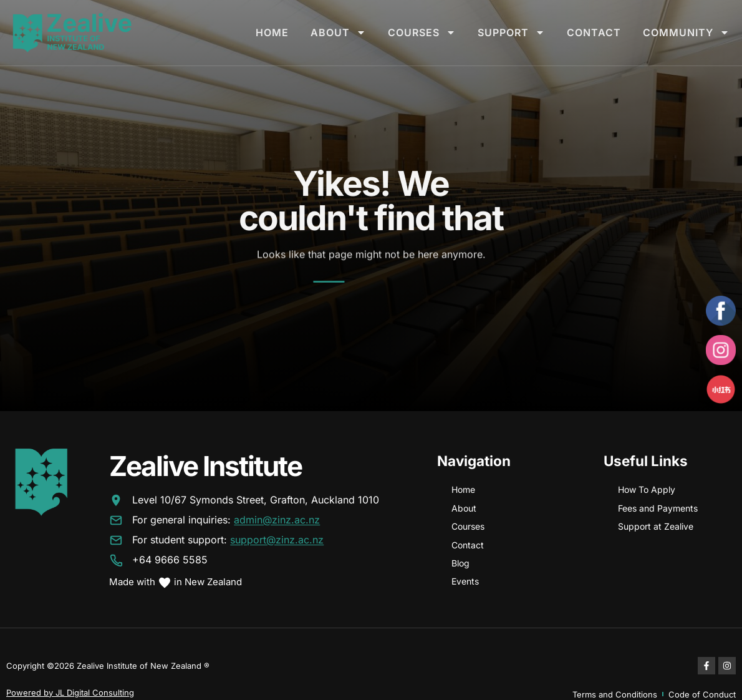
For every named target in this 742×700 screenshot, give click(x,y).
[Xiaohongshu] (721, 389)
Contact (594, 32)
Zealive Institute (205, 466)
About (338, 32)
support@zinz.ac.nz (277, 540)
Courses (422, 32)
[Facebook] (721, 311)
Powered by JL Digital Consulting (70, 693)
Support (511, 32)
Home (272, 32)
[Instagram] (721, 350)
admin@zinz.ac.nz (277, 520)
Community (686, 32)
